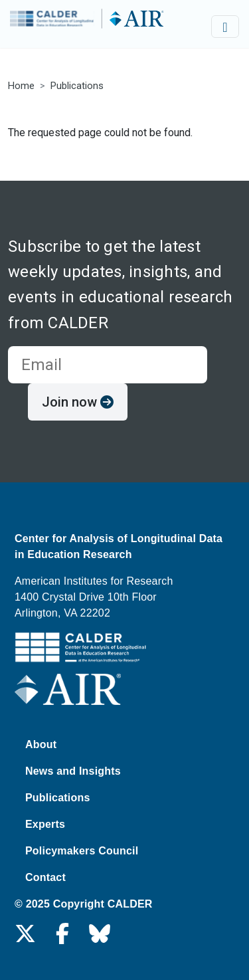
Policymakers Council (82, 851)
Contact (45, 877)
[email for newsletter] (108, 365)
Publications (77, 86)
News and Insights (73, 771)
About (41, 744)
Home (21, 86)
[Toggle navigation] (225, 27)
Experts (45, 824)
